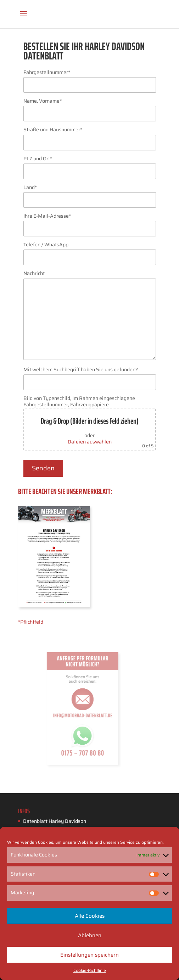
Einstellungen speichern (89, 955)
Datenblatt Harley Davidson (55, 821)
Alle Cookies (90, 916)
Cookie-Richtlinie (90, 970)
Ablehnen (90, 935)
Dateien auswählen (90, 442)
